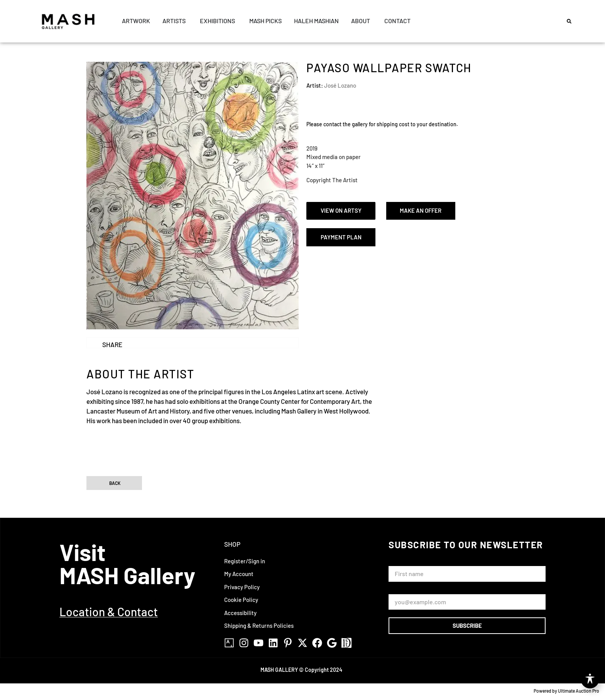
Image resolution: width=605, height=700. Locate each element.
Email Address (408, 591)
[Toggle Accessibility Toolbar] (590, 679)
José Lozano (340, 85)
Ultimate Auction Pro (579, 691)
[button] (569, 21)
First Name (404, 562)
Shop (232, 544)
